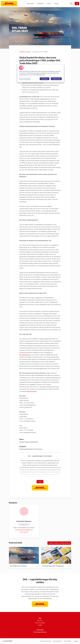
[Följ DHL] (77, 4)
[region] (41, 73)
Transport (27, 442)
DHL (34, 449)
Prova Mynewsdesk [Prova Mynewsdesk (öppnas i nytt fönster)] (45, 641)
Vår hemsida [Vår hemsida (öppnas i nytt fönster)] (40, 630)
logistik (26, 449)
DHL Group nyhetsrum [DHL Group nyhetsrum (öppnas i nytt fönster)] (40, 632)
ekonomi (30, 449)
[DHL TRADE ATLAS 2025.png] (24, 555)
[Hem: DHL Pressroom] (9, 4)
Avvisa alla (44, 79)
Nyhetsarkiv (30, 3)
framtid (21, 449)
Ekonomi (22, 442)
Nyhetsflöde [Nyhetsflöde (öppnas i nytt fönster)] (68, 641)
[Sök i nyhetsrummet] (71, 4)
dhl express (39, 449)
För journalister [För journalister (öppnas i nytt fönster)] (58, 641)
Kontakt (56, 3)
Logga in (76, 641)
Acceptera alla (56, 79)
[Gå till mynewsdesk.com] (7, 641)
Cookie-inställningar (25, 79)
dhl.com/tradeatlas (25, 355)
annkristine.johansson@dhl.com (24, 530)
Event (49, 3)
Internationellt (34, 442)
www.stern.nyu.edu (31, 391)
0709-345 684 (24, 532)
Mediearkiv (41, 3)
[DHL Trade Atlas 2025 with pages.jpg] (56, 555)
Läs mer (40, 482)
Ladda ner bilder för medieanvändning (59, 543)
